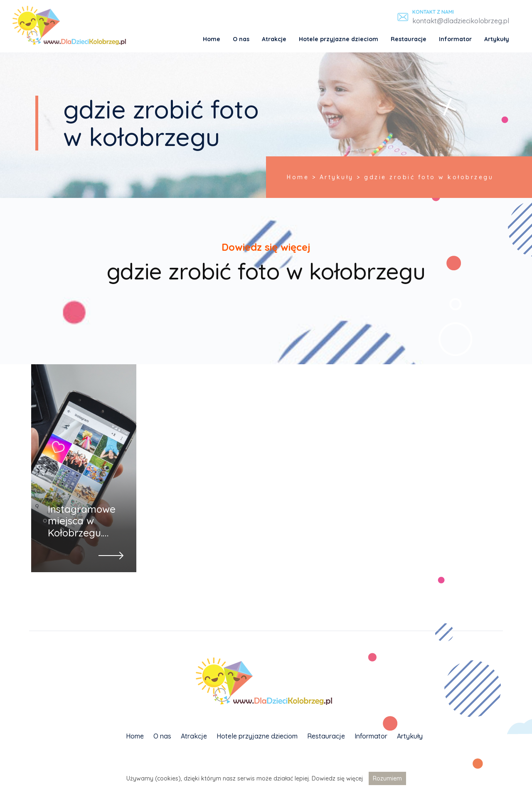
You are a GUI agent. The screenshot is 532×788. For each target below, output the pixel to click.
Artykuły (497, 39)
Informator (455, 39)
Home (212, 39)
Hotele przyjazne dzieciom (339, 39)
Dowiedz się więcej (337, 778)
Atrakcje (274, 39)
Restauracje (409, 39)
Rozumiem (387, 778)
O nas (241, 39)
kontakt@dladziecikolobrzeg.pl (461, 21)
